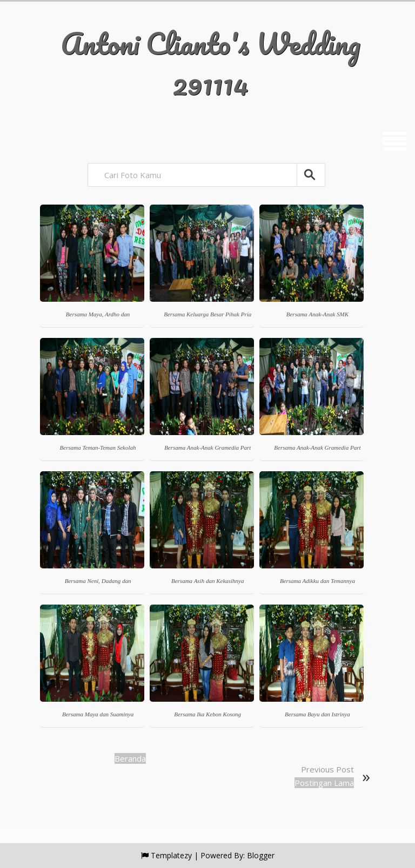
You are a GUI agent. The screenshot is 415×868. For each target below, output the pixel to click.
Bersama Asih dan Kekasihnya (208, 581)
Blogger (261, 855)
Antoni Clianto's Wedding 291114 (210, 63)
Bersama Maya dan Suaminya (98, 714)
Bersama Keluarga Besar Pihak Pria (207, 314)
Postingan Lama (324, 783)
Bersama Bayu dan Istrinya (317, 714)
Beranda (130, 758)
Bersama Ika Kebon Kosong (207, 714)
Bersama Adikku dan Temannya (317, 581)
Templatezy (171, 855)
